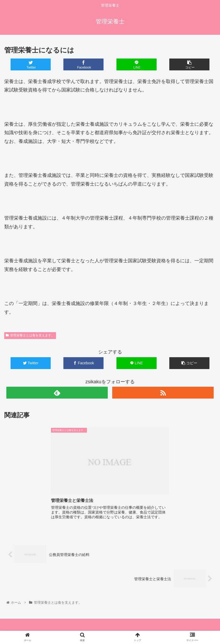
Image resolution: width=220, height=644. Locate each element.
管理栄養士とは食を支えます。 (30, 335)
